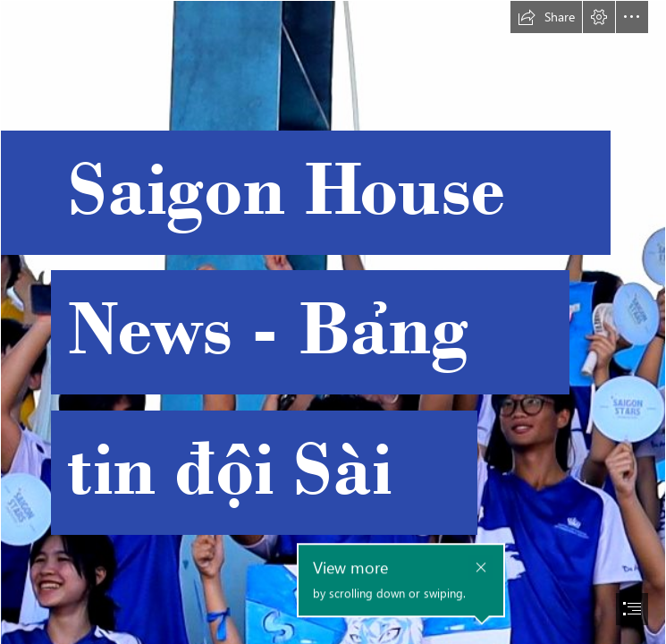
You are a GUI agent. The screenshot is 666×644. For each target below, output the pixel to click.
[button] (546, 17)
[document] (333, 322)
